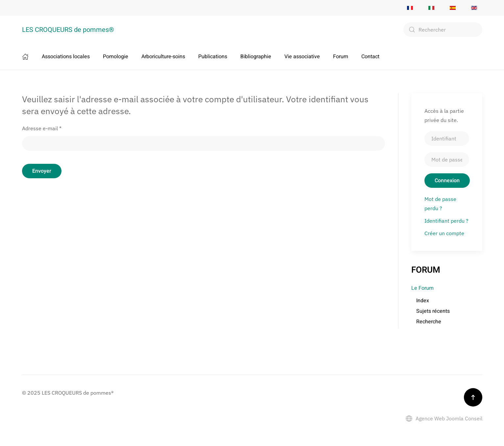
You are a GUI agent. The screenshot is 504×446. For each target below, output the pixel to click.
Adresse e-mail (42, 128)
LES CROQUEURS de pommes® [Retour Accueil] (68, 30)
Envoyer (42, 171)
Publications (213, 57)
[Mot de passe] (447, 160)
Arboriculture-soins (163, 57)
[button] (473, 397)
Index (423, 301)
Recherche (429, 322)
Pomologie (116, 57)
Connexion (447, 181)
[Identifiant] (447, 138)
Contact (370, 57)
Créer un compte (444, 233)
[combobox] (443, 30)
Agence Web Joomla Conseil (444, 418)
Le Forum (422, 288)
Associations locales (66, 57)
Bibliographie (256, 57)
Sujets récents (433, 311)
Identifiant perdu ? (446, 221)
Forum (341, 57)
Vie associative (302, 57)
